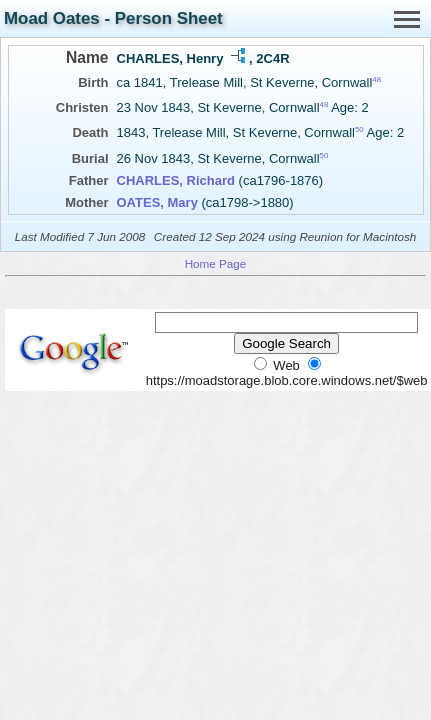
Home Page (216, 263)
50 (359, 129)
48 (376, 79)
